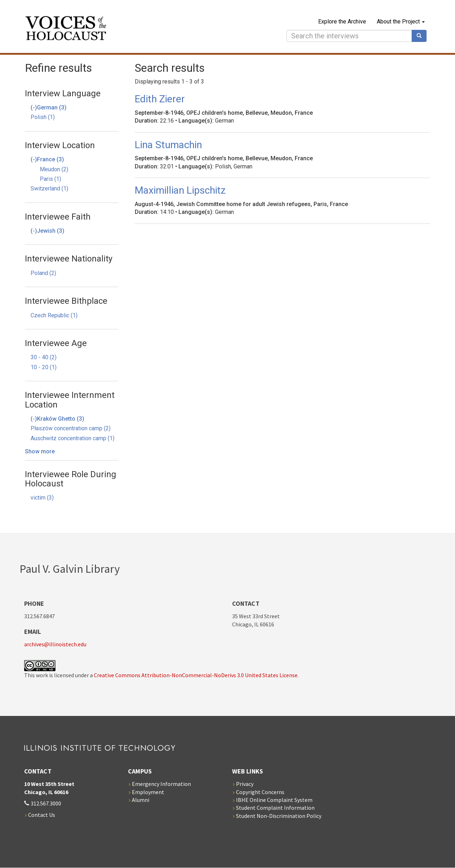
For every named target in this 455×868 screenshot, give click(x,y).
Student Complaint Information (275, 808)
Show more (40, 451)
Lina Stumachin (168, 145)
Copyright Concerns (260, 792)
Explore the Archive (342, 21)
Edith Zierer (160, 99)
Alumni (141, 800)
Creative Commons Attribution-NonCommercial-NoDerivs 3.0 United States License (196, 675)
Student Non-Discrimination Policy (279, 816)
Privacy (245, 784)
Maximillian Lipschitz (180, 190)
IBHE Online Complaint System (274, 800)
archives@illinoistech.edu (55, 644)
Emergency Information (161, 784)
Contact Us (42, 815)
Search (422, 36)
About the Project (401, 21)
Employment (148, 792)
